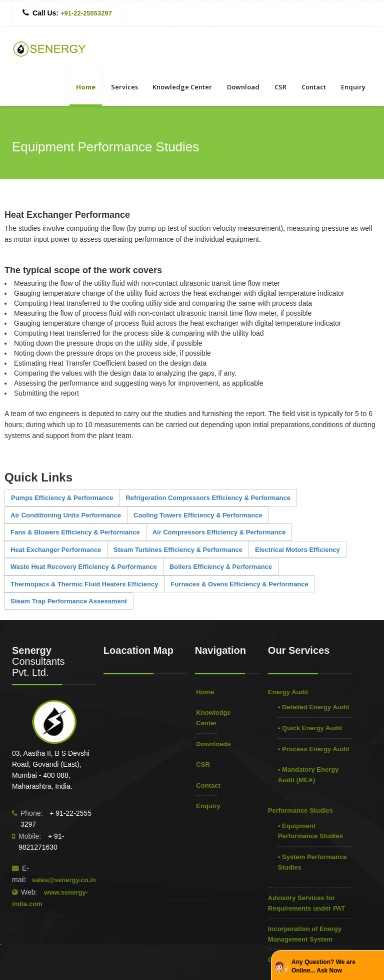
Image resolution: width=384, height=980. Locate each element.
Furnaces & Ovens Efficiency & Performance (239, 584)
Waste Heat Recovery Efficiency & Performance (84, 567)
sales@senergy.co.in (64, 880)
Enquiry (353, 87)
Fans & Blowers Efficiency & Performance (75, 532)
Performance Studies (300, 810)
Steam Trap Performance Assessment (69, 601)
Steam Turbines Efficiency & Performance (178, 550)
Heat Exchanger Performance (56, 550)
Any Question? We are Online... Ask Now (323, 966)
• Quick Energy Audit (310, 728)
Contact (314, 87)
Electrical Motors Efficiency (297, 550)
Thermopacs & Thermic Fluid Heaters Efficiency (84, 584)
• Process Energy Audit (314, 749)
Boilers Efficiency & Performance (221, 567)
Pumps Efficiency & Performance (62, 498)
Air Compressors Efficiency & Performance (219, 532)
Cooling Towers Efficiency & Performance (198, 515)
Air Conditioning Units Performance (66, 515)
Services (124, 87)
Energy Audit (288, 692)
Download (243, 87)
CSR (280, 87)
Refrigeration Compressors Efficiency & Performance (208, 498)
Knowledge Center (182, 87)
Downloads (213, 744)
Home (86, 87)
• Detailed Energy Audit (314, 707)
